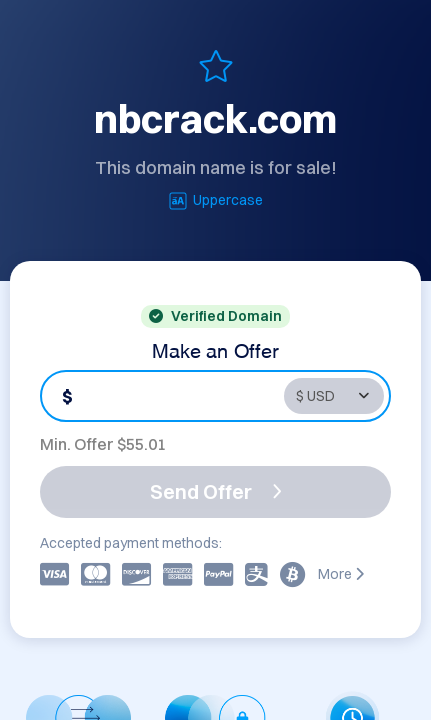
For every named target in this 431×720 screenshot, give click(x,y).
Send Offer (216, 491)
